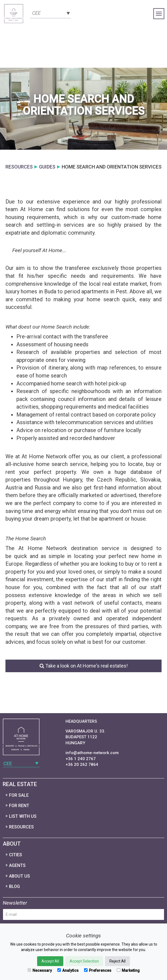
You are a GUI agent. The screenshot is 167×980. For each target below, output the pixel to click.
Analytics (68, 970)
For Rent (19, 806)
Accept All (50, 961)
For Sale (19, 795)
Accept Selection (84, 961)
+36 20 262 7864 (82, 764)
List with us (23, 816)
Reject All (117, 961)
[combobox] (50, 13)
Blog (14, 886)
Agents (17, 865)
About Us (20, 876)
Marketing (128, 970)
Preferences (98, 970)
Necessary (40, 970)
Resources (21, 827)
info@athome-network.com (92, 753)
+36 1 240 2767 (81, 759)
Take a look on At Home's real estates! (84, 666)
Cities (16, 855)
